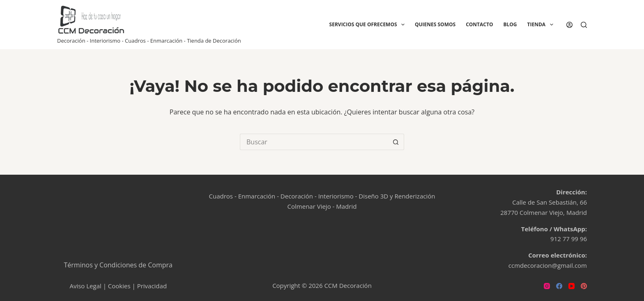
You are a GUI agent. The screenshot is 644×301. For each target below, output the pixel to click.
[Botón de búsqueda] (396, 142)
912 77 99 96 (569, 239)
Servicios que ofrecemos (369, 25)
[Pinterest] (584, 286)
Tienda (542, 25)
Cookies (119, 286)
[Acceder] (569, 25)
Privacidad (152, 286)
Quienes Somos (435, 24)
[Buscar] (584, 25)
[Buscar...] (314, 142)
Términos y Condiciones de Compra (118, 265)
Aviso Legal (85, 286)
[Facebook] (559, 286)
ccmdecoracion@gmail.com (548, 265)
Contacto (479, 24)
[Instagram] (547, 286)
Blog (510, 24)
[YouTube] (572, 286)
